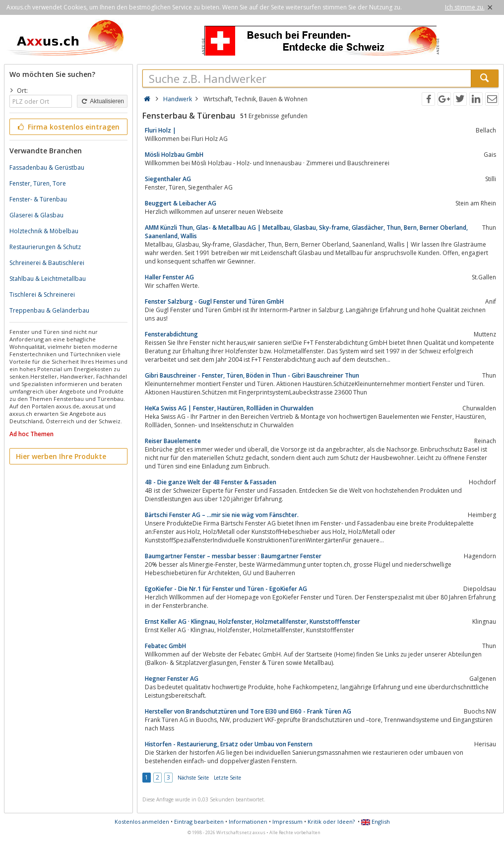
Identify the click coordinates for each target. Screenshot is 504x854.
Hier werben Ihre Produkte (61, 456)
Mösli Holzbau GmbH (174, 155)
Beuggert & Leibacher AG (181, 203)
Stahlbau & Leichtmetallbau (48, 279)
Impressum (287, 821)
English (376, 821)
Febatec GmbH (165, 646)
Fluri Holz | (160, 130)
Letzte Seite (227, 778)
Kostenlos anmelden (142, 821)
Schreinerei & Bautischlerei (47, 263)
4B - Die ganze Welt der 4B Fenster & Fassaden (211, 482)
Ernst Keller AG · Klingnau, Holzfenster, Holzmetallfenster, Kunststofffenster (252, 622)
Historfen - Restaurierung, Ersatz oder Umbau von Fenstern (229, 744)
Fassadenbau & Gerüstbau (47, 167)
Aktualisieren (102, 101)
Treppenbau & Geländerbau (49, 310)
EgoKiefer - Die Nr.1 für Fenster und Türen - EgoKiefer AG (226, 589)
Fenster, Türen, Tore (38, 183)
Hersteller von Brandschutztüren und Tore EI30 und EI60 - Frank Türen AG (248, 711)
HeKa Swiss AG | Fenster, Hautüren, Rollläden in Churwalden (229, 408)
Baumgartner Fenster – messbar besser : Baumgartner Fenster (233, 556)
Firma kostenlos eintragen (68, 127)
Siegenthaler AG (168, 179)
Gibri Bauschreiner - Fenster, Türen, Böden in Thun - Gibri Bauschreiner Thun (252, 375)
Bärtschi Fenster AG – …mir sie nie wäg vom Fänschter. (222, 515)
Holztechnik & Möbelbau (44, 231)
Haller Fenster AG (169, 277)
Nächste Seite (193, 778)
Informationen (248, 821)
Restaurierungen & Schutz (45, 247)
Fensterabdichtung (171, 334)
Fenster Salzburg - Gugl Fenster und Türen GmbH (214, 301)
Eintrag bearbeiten (199, 821)
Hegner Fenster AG (172, 679)
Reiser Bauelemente (173, 441)
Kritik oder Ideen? (331, 821)
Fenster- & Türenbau (38, 199)
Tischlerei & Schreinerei (42, 295)
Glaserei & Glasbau (36, 215)
